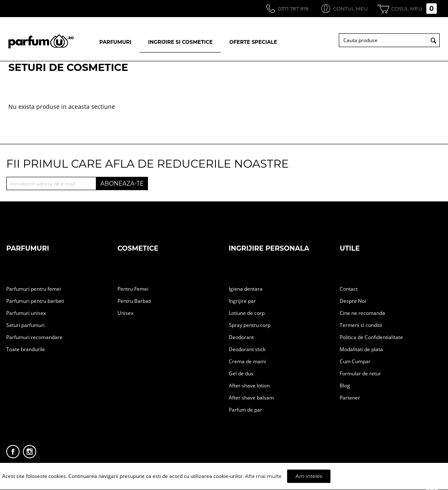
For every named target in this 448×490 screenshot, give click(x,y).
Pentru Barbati (134, 301)
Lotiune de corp (247, 313)
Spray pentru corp (250, 325)
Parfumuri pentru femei (34, 289)
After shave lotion (249, 386)
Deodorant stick (247, 349)
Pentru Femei (133, 289)
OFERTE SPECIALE (253, 42)
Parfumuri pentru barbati (35, 301)
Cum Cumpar (355, 361)
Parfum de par (245, 410)
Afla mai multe (263, 476)
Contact (349, 289)
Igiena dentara (246, 289)
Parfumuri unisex (26, 313)
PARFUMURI (115, 42)
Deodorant (241, 337)
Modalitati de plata (361, 349)
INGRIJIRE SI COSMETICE (180, 42)
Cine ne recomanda (362, 313)
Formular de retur (360, 373)
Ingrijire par (242, 301)
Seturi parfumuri (25, 325)
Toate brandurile (26, 349)
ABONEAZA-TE (122, 183)
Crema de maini (247, 361)
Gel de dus (241, 373)
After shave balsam (251, 398)
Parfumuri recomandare (34, 337)
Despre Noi (353, 301)
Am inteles (309, 476)
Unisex (125, 313)
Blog (345, 386)
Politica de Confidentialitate (371, 337)
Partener (350, 398)
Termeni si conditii (361, 325)
